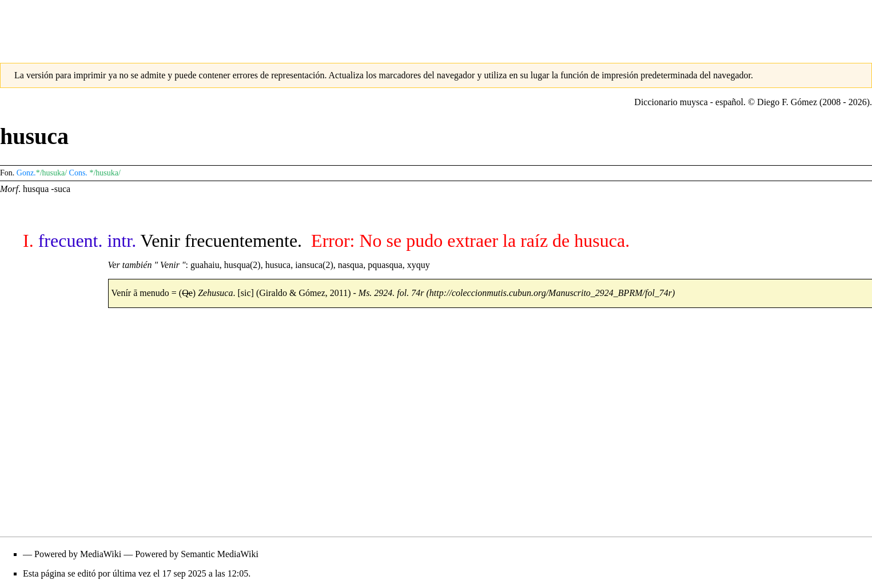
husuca (278, 265)
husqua (36, 189)
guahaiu (205, 265)
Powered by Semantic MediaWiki (197, 554)
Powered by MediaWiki (78, 554)
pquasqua (385, 265)
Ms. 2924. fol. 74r (391, 293)
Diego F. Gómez (787, 102)
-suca (61, 189)
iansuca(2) (314, 265)
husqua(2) (242, 265)
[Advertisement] (436, 26)
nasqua (351, 265)
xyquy (419, 265)
